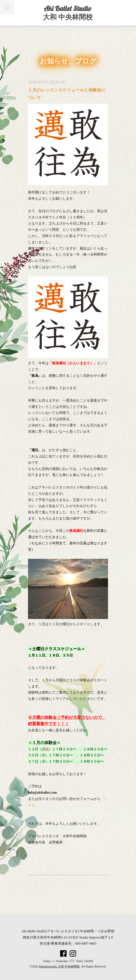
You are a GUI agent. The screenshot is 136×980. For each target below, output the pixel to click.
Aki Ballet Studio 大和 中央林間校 (68, 13)
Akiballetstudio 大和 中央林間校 (59, 967)
